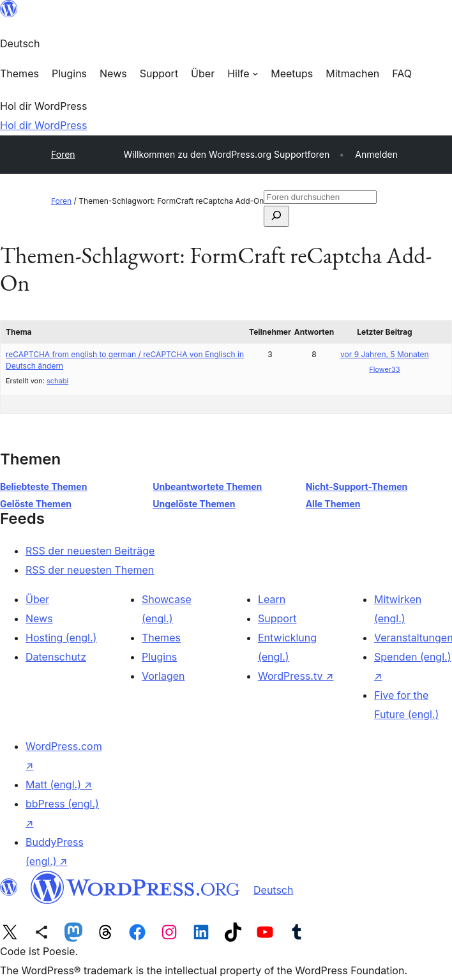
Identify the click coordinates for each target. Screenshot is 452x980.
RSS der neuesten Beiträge (90, 551)
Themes (161, 638)
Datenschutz (56, 657)
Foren (63, 154)
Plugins (159, 657)
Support (277, 618)
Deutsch (273, 890)
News (39, 618)
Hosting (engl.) (61, 638)
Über (37, 599)
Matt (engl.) (59, 785)
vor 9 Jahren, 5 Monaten (385, 354)
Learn (272, 599)
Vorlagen (163, 676)
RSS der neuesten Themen (90, 570)
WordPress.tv (296, 676)
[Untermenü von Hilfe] (243, 73)
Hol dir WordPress (43, 125)
